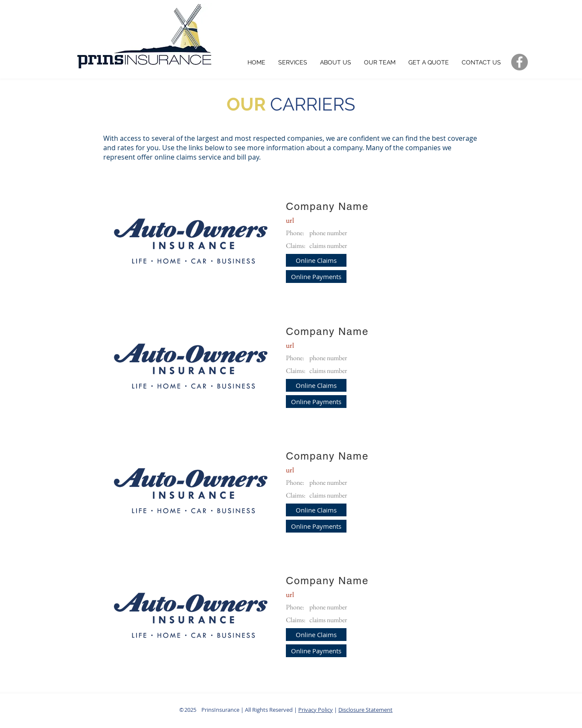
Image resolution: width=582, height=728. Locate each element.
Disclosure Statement (365, 710)
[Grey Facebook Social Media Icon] (519, 62)
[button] (316, 260)
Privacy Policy (316, 710)
